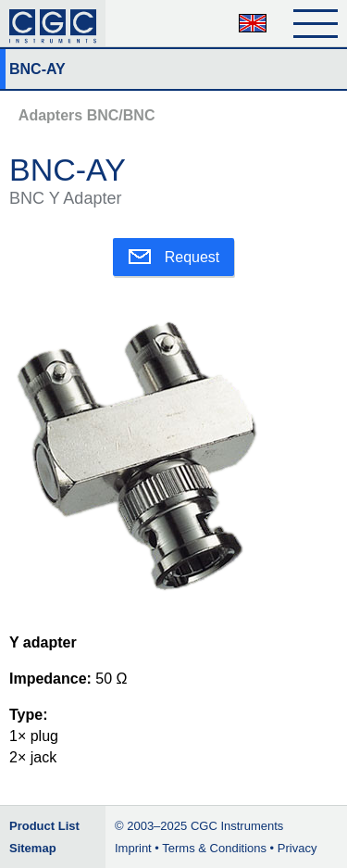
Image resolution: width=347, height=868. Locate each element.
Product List (44, 826)
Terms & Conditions (214, 848)
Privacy (297, 848)
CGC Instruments (237, 826)
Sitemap (33, 848)
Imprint (133, 848)
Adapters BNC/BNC (87, 115)
